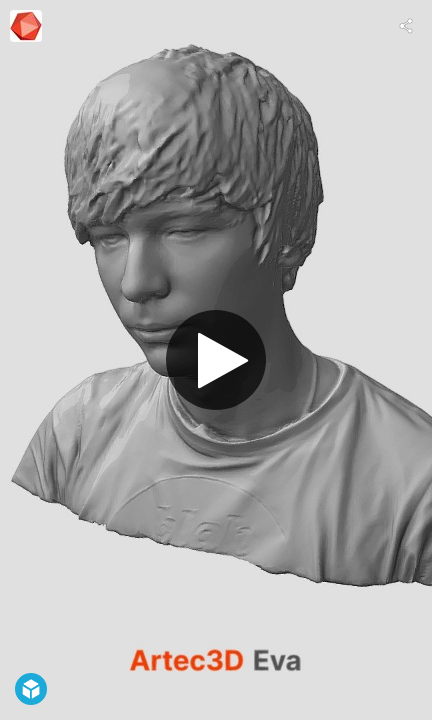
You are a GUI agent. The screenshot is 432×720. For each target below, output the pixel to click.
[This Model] (26, 26)
